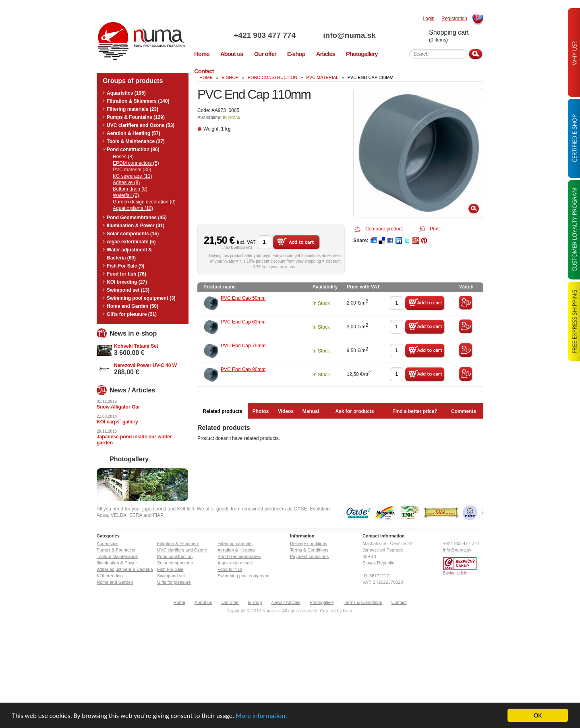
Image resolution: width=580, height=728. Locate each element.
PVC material (322, 77)
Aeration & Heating (236, 550)
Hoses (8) (123, 157)
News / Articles (286, 602)
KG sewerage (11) (132, 176)
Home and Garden (115, 582)
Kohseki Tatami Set (136, 346)
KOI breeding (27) (127, 282)
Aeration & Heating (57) (134, 133)
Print (435, 229)
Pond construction (272, 77)
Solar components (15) (133, 234)
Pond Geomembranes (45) (137, 218)
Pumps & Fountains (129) (136, 117)
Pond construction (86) (133, 149)
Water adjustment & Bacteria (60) (129, 254)
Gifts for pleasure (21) (132, 314)
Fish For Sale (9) (125, 266)
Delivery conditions (309, 543)
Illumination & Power (117, 563)
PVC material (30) (132, 170)
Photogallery (322, 602)
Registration (454, 19)
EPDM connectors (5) (136, 163)
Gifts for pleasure (174, 582)
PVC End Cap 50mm (243, 298)
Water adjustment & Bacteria (125, 569)
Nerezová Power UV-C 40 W (145, 365)
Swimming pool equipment (243, 576)
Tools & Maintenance (117, 556)
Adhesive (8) (126, 183)
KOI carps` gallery (117, 422)
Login (429, 19)
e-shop (230, 77)
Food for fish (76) (126, 274)
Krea (347, 611)
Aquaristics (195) (126, 93)
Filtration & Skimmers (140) (138, 101)
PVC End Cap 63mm (243, 322)
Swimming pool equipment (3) (141, 298)
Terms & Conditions (309, 550)
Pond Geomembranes (239, 556)
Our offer (230, 602)
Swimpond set (171, 576)
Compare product (384, 229)
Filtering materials (235, 543)
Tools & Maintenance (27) (136, 141)
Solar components (175, 563)
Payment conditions (309, 556)
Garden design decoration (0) (144, 202)
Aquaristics (108, 543)
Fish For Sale (170, 569)
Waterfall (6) (126, 195)
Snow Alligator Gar (118, 407)
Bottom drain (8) (130, 189)
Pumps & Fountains (116, 550)
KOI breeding (110, 576)
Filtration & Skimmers (178, 543)
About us (203, 602)
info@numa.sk (349, 35)
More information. (261, 716)
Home (179, 602)
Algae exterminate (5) (131, 242)
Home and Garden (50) (133, 306)
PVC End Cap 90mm (243, 369)
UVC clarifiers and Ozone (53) (141, 125)
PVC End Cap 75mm (243, 346)
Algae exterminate (235, 563)
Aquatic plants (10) (133, 208)
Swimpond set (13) (128, 290)
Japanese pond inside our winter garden (134, 440)
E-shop (255, 602)
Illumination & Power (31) (136, 226)
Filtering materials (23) (133, 109)
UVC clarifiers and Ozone (182, 550)
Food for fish (230, 569)
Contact (399, 602)
